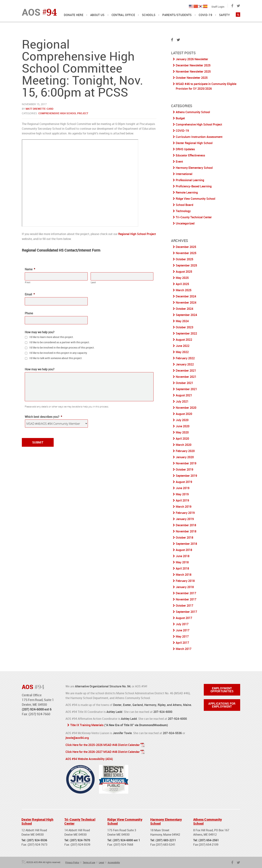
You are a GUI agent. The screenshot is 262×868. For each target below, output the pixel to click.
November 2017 (186, 599)
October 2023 (184, 327)
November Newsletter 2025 (193, 71)
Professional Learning (190, 180)
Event (179, 162)
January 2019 (185, 519)
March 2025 (184, 290)
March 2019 (184, 507)
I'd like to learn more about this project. (52, 337)
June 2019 (183, 488)
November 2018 (186, 531)
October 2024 (184, 309)
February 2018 (185, 581)
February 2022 (185, 358)
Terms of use (89, 862)
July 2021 (182, 401)
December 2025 (186, 247)
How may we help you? (40, 332)
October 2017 (184, 606)
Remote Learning (187, 192)
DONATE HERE (74, 15)
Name (30, 269)
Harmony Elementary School (194, 168)
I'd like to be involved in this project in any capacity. (58, 353)
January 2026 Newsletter (192, 59)
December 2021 (186, 371)
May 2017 (182, 636)
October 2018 (184, 537)
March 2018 (184, 575)
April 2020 (182, 439)
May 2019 (182, 494)
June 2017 (183, 630)
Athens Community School (193, 112)
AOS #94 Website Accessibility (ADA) (89, 758)
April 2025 (182, 284)
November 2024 (186, 302)
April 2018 (182, 568)
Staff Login (218, 7)
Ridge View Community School (195, 199)
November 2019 (186, 463)
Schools (149, 15)
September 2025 (186, 265)
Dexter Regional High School (194, 143)
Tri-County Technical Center (194, 217)
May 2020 (182, 432)
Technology (183, 211)
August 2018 (184, 550)
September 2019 (186, 476)
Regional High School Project (137, 234)
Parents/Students (177, 15)
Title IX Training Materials (87, 725)
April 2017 (182, 643)
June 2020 (183, 426)
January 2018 (185, 587)
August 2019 (184, 482)
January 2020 (185, 457)
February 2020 (185, 451)
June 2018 (183, 556)
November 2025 (186, 253)
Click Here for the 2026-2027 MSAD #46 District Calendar (103, 751)
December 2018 (186, 525)
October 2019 (184, 469)
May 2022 (182, 352)
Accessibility (114, 862)
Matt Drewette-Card (39, 109)
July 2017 (182, 624)
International (184, 174)
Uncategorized (185, 223)
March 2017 (184, 649)
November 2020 (186, 408)
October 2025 (184, 259)
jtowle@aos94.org (77, 738)
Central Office (123, 15)
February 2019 (185, 513)
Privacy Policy (72, 862)
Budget (180, 118)
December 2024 (186, 296)
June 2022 (183, 346)
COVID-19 (206, 15)
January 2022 (185, 364)
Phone (29, 313)
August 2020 (184, 414)
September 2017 (186, 612)
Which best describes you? (43, 417)
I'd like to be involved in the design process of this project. (62, 347)
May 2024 (182, 321)
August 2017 (184, 618)
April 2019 (182, 500)
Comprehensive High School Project (63, 113)
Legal (101, 862)
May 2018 (182, 562)
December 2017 (186, 593)
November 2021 (186, 377)
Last (93, 282)
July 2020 (182, 420)
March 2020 (184, 445)
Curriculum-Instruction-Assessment (199, 137)
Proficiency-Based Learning (194, 186)
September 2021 (186, 389)
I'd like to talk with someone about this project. (56, 358)
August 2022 (184, 340)
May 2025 (182, 278)
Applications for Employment (222, 705)
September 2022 (186, 333)
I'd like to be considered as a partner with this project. (60, 342)
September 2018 (186, 544)
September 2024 (186, 315)
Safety (224, 15)
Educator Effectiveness (190, 155)
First (28, 282)
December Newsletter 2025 (193, 65)
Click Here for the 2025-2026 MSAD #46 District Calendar (103, 744)
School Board (184, 205)
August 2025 (184, 272)
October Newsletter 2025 (192, 78)
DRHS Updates (185, 149)
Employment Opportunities (222, 690)
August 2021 (184, 395)
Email (30, 294)
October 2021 (184, 383)
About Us (97, 15)
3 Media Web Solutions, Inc (24, 861)
